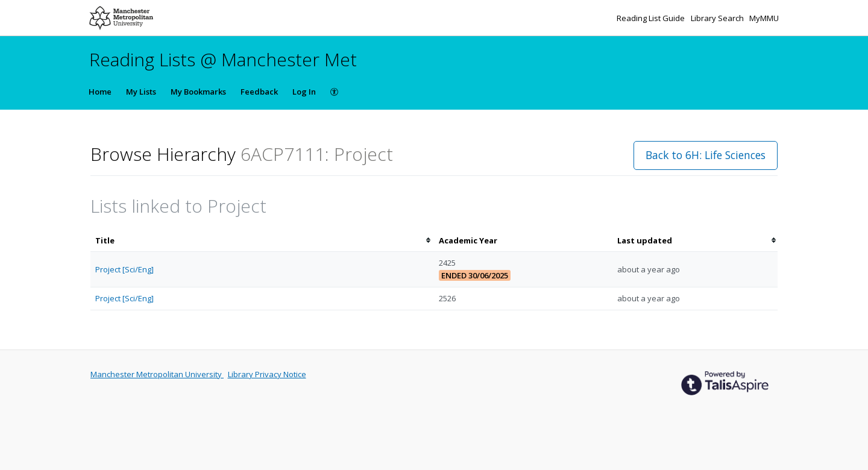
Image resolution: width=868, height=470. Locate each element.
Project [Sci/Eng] (124, 269)
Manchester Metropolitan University (157, 374)
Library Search (718, 18)
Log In (304, 92)
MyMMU (764, 18)
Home (100, 92)
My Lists (141, 92)
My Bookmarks (198, 92)
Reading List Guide (652, 18)
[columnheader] (262, 241)
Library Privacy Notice (267, 374)
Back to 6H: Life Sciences (706, 155)
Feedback (259, 92)
